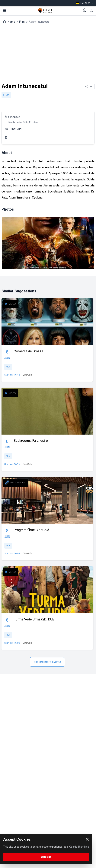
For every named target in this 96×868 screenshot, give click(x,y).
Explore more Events (47, 662)
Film (22, 22)
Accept (46, 857)
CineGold (14, 117)
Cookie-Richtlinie (79, 847)
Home (11, 22)
